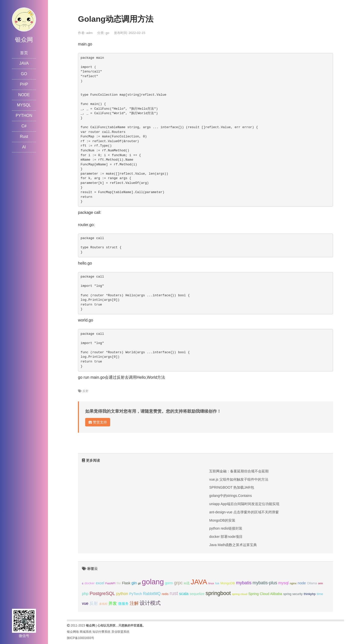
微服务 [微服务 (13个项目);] (123, 604)
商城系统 (86, 632)
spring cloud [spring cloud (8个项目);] (239, 594)
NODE (24, 95)
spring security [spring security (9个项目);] (293, 594)
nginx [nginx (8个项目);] (293, 583)
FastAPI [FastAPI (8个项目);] (110, 583)
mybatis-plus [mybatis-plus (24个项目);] (265, 583)
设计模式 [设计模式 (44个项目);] (150, 603)
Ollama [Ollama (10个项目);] (312, 583)
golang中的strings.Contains (230, 496)
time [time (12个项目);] (320, 594)
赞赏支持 (98, 422)
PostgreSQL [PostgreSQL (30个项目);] (102, 593)
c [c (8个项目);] (83, 583)
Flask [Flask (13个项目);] (126, 583)
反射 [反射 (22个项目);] (94, 603)
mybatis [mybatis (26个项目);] (244, 583)
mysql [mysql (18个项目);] (283, 583)
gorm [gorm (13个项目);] (169, 583)
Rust (24, 137)
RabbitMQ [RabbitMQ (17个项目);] (152, 594)
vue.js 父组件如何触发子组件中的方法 (239, 479)
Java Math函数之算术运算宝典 (233, 545)
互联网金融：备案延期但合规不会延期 (239, 471)
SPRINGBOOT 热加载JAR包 (231, 487)
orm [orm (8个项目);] (321, 583)
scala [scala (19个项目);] (184, 594)
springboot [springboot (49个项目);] (218, 593)
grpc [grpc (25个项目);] (178, 583)
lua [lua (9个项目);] (217, 583)
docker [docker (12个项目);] (90, 583)
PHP (24, 84)
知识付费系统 (101, 632)
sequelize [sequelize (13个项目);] (197, 594)
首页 (24, 53)
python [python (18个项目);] (122, 594)
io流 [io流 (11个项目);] (187, 583)
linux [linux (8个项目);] (211, 583)
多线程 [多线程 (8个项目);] (103, 604)
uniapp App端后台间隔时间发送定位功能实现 (244, 504)
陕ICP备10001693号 (81, 638)
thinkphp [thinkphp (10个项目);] (310, 594)
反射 (85, 391)
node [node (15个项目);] (302, 583)
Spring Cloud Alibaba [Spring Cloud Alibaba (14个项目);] (265, 594)
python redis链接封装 (226, 528)
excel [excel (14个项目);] (100, 583)
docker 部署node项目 (226, 537)
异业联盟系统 (120, 632)
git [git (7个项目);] (139, 583)
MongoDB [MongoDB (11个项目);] (228, 583)
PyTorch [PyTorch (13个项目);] (136, 594)
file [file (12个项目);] (119, 583)
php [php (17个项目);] (85, 594)
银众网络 (73, 632)
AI (24, 147)
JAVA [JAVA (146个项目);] (199, 582)
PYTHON (24, 116)
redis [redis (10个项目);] (165, 594)
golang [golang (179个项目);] (153, 582)
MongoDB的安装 (222, 520)
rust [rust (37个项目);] (174, 593)
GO (24, 74)
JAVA (24, 63)
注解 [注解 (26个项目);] (134, 603)
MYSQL (24, 105)
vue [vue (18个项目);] (85, 603)
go (107, 33)
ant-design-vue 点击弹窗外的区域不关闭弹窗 (244, 512)
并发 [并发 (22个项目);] (113, 603)
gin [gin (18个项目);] (134, 583)
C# (24, 126)
